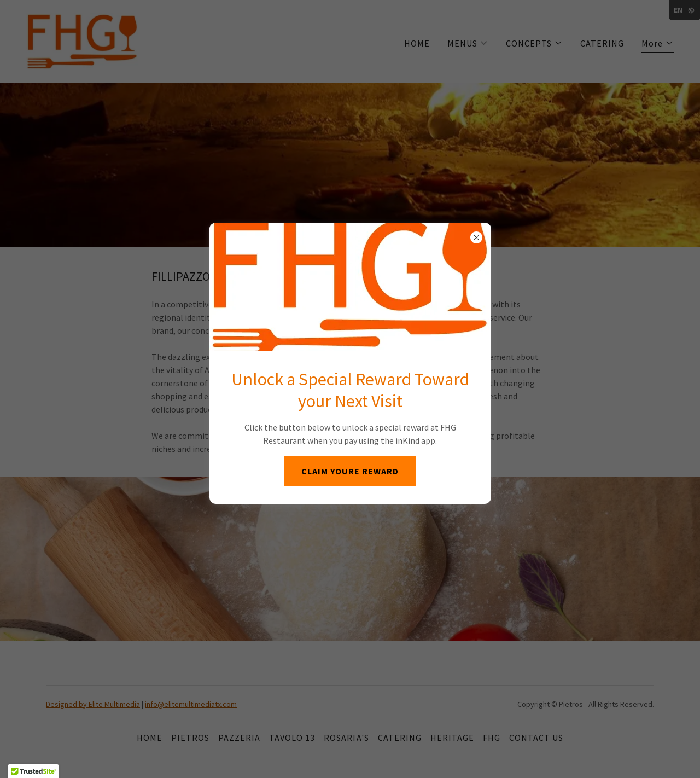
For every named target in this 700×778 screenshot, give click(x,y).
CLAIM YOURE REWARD (350, 471)
